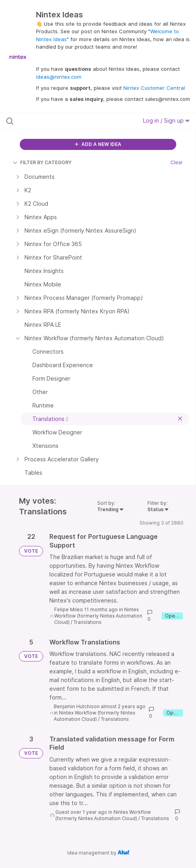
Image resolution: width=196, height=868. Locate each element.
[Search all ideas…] (59, 121)
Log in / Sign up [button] (166, 120)
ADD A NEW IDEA (98, 144)
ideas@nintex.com (59, 77)
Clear (177, 162)
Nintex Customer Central (154, 88)
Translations (88, 622)
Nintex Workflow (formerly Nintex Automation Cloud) (98, 616)
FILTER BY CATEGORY (42, 162)
